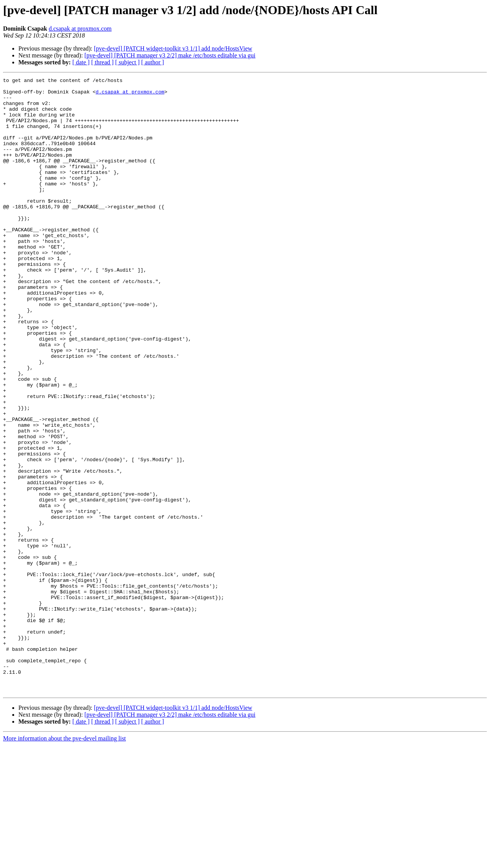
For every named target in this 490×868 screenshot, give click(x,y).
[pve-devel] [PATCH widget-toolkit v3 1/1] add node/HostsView (173, 48)
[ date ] (81, 62)
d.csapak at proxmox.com (80, 29)
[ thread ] (102, 62)
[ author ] (153, 62)
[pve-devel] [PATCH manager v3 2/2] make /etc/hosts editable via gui (170, 55)
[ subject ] (127, 62)
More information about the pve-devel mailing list (65, 861)
